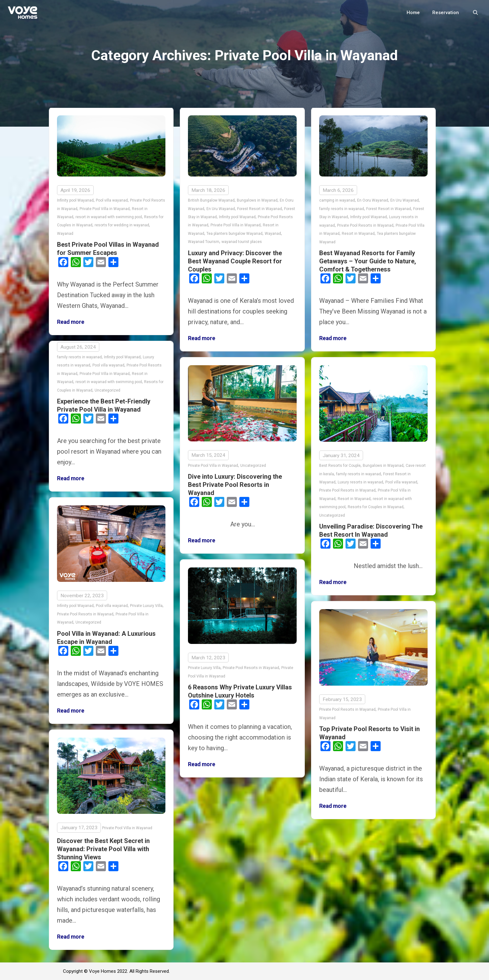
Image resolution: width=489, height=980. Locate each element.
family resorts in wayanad (342, 209)
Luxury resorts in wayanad (360, 482)
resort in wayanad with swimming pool (109, 217)
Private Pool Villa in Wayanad (105, 209)
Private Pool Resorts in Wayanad (365, 225)
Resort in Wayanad (358, 234)
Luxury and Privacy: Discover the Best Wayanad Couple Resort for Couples (235, 261)
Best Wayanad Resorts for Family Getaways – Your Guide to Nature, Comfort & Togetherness (368, 261)
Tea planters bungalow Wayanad (234, 234)
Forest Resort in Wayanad (260, 209)
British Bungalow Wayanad (211, 200)
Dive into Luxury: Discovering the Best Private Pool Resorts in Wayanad (235, 485)
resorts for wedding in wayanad (122, 225)
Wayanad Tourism (204, 242)
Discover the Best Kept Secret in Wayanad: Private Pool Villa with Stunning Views (103, 849)
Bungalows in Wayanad (257, 200)
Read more (71, 322)
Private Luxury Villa (146, 606)
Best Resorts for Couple (340, 466)
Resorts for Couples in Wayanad (376, 507)
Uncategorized (107, 390)
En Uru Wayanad (221, 209)
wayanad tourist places (242, 242)
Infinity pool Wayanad (75, 200)
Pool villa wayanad (112, 200)
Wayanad (65, 234)
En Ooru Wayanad (373, 200)
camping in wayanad (337, 200)
